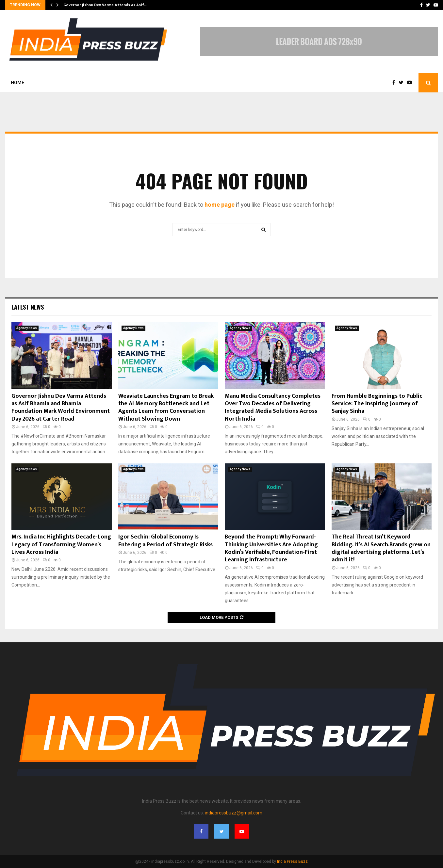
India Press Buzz (292, 861)
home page (220, 205)
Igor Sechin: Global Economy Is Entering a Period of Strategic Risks (165, 541)
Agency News (27, 328)
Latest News (28, 307)
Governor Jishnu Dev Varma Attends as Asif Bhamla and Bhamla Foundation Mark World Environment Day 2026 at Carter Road (61, 408)
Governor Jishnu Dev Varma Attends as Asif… (105, 5)
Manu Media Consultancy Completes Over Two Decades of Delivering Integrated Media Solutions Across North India (273, 408)
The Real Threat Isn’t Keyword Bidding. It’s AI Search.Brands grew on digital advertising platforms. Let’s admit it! (381, 548)
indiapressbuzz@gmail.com (234, 813)
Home (17, 83)
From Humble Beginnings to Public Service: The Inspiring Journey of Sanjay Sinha (377, 404)
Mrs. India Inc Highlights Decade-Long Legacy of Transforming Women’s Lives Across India (61, 545)
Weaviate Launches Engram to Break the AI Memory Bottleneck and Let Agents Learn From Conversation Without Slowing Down (166, 408)
